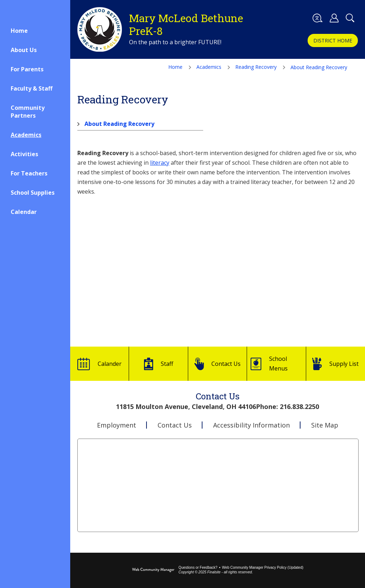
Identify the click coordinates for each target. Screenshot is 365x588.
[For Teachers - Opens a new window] (35, 173)
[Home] (35, 31)
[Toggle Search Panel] (350, 18)
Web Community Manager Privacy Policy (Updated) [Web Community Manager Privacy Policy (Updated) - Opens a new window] (263, 567)
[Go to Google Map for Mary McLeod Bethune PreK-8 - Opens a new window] (218, 485)
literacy (160, 163)
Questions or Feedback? (198, 567)
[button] (318, 18)
